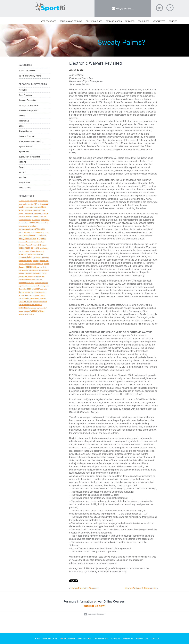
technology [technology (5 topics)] (23, 308)
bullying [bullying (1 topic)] (36, 217)
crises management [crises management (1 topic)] (38, 232)
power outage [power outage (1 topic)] (32, 276)
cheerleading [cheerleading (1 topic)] (36, 220)
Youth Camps (25, 188)
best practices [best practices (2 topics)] (43, 213)
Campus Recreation (28, 100)
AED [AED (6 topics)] (46, 204)
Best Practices (48, 21)
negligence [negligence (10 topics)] (31, 267)
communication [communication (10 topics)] (26, 229)
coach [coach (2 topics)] (42, 223)
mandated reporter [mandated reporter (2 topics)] (25, 261)
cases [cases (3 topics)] (41, 217)
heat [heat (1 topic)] (41, 248)
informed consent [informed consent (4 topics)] (37, 251)
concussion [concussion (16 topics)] (39, 229)
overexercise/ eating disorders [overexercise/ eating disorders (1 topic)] (39, 270)
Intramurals (24, 121)
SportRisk (49, 7)
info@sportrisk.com (125, 9)
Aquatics (23, 90)
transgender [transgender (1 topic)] (32, 308)
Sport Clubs (24, 152)
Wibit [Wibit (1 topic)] (27, 314)
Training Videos (114, 21)
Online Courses (94, 21)
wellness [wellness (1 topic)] (22, 314)
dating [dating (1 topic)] (26, 236)
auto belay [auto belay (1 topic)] (29, 210)
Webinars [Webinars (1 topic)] (41, 311)
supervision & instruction (30, 157)
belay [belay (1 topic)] (36, 213)
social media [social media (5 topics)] (24, 298)
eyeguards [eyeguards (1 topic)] (22, 242)
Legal (21, 126)
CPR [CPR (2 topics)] (29, 232)
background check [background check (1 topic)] (39, 210)
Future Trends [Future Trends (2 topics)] (31, 245)
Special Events (26, 147)
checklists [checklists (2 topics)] (28, 220)
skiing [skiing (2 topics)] (43, 295)
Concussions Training (71, 21)
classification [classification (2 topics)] (23, 223)
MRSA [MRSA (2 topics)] (41, 264)
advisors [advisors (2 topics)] (41, 204)
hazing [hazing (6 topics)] (22, 248)
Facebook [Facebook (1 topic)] (30, 242)
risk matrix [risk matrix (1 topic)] (44, 289)
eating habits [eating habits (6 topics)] (24, 238)
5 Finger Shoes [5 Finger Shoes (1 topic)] (24, 201)
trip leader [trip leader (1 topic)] (40, 308)
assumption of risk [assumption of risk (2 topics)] (32, 207)
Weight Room (25, 183)
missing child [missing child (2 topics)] (33, 264)
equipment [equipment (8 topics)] (41, 238)
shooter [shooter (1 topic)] (38, 295)
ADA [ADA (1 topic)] (35, 204)
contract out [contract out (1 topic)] (23, 232)
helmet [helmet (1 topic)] (46, 248)
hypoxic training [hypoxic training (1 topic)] (24, 251)
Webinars (23, 177)
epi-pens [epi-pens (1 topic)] (33, 239)
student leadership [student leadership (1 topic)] (35, 305)
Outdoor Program (27, 136)
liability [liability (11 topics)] (30, 257)
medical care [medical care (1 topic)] (44, 261)
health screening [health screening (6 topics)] (32, 248)
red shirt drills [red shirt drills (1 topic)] (38, 280)
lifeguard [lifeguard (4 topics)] (38, 257)
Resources (144, 21)
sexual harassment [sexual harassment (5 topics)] (27, 295)
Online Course (25, 131)
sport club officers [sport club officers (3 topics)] (25, 302)
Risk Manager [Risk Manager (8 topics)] (33, 289)
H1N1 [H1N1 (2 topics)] (39, 245)
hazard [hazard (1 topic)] (44, 245)
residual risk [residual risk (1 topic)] (30, 283)
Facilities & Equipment (29, 111)
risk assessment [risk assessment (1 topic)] (30, 286)
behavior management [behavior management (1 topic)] (26, 213)
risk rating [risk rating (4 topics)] (23, 292)
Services (130, 21)
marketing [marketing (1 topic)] (36, 261)
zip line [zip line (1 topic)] (31, 314)
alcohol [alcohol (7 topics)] (22, 207)
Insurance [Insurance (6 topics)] (23, 254)
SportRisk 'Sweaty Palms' (30, 76)
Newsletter (159, 21)
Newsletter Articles (27, 71)
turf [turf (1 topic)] (45, 308)
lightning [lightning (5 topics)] (45, 257)
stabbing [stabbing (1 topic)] (36, 302)
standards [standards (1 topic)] (25, 305)
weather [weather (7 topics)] (34, 311)
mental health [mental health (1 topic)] (23, 264)
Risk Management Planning (31, 141)
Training (23, 162)
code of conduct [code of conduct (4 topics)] (30, 226)
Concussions (84, 639)
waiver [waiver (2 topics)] (21, 311)
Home (37, 639)
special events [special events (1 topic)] (35, 299)
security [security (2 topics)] (37, 292)
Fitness (22, 116)
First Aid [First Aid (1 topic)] (36, 242)
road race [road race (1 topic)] (30, 292)
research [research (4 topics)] (22, 283)
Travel (22, 167)
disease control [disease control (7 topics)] (35, 235)
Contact (173, 21)
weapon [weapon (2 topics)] (27, 311)
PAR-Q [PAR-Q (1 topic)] (44, 273)
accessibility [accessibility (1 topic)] (33, 201)
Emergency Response (29, 105)
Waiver (22, 172)
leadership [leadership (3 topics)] (32, 254)
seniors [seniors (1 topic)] (43, 292)
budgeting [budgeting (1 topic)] (29, 217)
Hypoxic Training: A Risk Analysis (140, 588)
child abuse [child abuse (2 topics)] (45, 220)
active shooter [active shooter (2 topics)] (28, 204)
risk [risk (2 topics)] (43, 283)
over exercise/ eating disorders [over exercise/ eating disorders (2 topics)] (30, 273)
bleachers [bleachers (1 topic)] (22, 217)
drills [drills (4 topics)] (44, 235)
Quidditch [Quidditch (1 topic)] (29, 280)
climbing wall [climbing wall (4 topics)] (34, 223)
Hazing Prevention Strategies (85, 588)
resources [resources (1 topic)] (38, 283)
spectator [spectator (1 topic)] (43, 299)
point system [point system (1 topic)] (23, 276)
